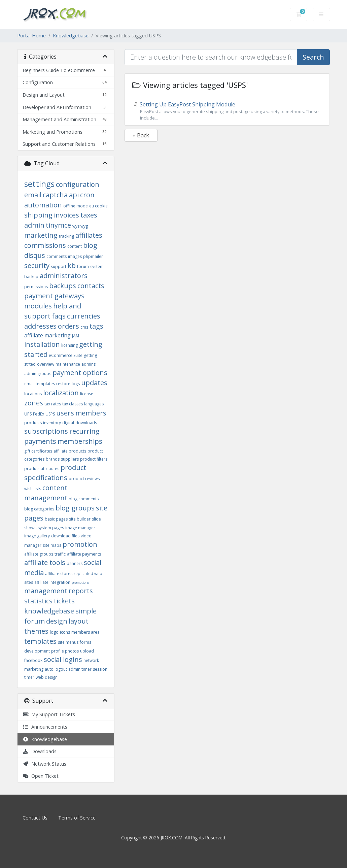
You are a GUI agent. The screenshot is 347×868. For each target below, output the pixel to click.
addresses (40, 326)
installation (42, 344)
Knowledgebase (71, 36)
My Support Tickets (49, 714)
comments (57, 256)
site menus (68, 642)
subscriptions (46, 431)
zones (34, 403)
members (91, 413)
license (87, 394)
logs (76, 384)
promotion (80, 544)
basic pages (56, 519)
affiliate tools (45, 562)
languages (94, 404)
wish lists (33, 489)
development (37, 651)
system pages (51, 528)
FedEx (39, 414)
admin (34, 225)
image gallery (37, 536)
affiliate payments (84, 554)
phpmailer (93, 256)
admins (89, 364)
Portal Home (31, 36)
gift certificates (38, 451)
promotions (80, 582)
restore (63, 384)
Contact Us (35, 818)
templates (40, 641)
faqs (59, 316)
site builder (80, 519)
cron (87, 195)
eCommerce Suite (66, 355)
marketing (41, 235)
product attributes (42, 469)
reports (81, 591)
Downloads (40, 751)
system (97, 266)
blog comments (84, 499)
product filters (94, 459)
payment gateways (54, 296)
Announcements (45, 727)
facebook (33, 660)
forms (85, 642)
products (33, 423)
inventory (52, 423)
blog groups (75, 508)
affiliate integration (52, 582)
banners (75, 563)
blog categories (39, 509)
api (74, 195)
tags (96, 326)
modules (38, 306)
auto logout (56, 669)
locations (33, 394)
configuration (78, 184)
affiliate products (70, 451)
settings (39, 184)
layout (79, 621)
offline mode (76, 206)
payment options (80, 373)
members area (85, 632)
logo (54, 632)
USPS (50, 414)
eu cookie (98, 206)
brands (53, 459)
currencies (84, 316)
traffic (60, 554)
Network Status (44, 764)
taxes (89, 215)
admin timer (80, 669)
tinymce (58, 225)
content (75, 246)
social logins (63, 659)
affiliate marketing (47, 335)
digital (68, 423)
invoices (66, 215)
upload (87, 651)
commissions (45, 245)
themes (36, 631)
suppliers (70, 459)
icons (65, 632)
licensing (70, 345)
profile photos (65, 651)
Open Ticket (41, 776)
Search (313, 57)
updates (94, 383)
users (65, 413)
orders (68, 326)
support (59, 266)
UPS (28, 414)
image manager (80, 528)
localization (61, 393)
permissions (36, 287)
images (75, 256)
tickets (64, 601)
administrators (64, 276)
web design (47, 677)
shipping (38, 215)
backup (31, 277)
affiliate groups (39, 554)
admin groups (38, 374)
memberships (80, 441)
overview (46, 364)
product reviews (84, 479)
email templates (40, 384)
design (57, 621)
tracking (66, 236)
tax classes (73, 404)
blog (90, 245)
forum (83, 266)
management (46, 591)
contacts (91, 286)
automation (43, 205)
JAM (76, 336)
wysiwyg (80, 226)
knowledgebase (49, 611)
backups (63, 286)
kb (72, 265)
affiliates (89, 235)
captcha (55, 195)
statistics (38, 601)
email (33, 195)
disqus (35, 255)
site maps (52, 545)
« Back (141, 135)
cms (84, 327)
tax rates (53, 404)
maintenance (68, 364)
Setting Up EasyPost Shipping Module (227, 111)
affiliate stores (59, 574)
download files (65, 536)
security (37, 265)
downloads (86, 423)
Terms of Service (77, 818)
